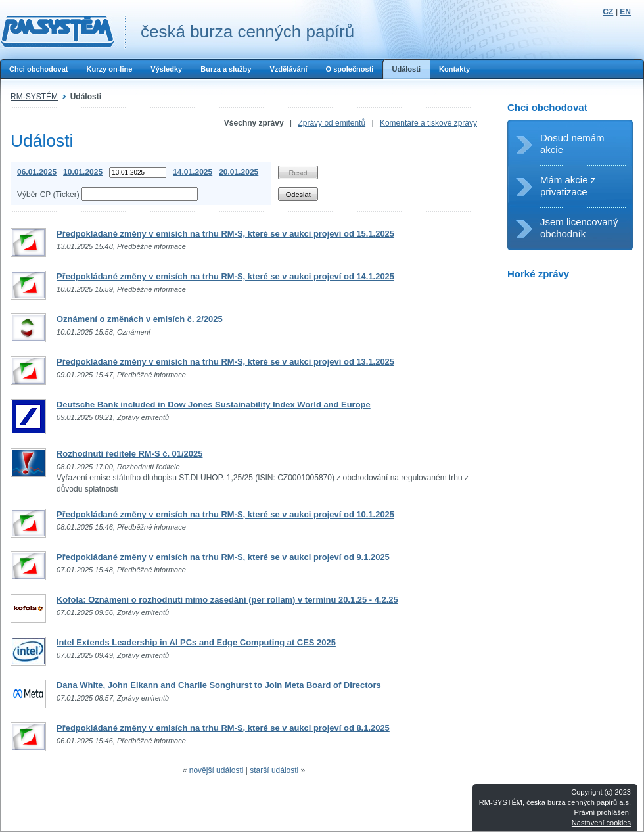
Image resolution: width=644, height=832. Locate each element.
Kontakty (454, 69)
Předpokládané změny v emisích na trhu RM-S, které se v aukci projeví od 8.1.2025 (223, 728)
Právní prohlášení (603, 812)
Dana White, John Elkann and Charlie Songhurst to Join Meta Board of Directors (219, 685)
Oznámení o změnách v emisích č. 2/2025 (140, 319)
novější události (217, 770)
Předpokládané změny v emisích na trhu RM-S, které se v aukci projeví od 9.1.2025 (223, 557)
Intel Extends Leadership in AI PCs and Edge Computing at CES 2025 (196, 642)
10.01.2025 (83, 172)
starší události (274, 770)
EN (625, 12)
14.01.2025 (193, 172)
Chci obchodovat (38, 69)
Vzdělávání (288, 69)
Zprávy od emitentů (332, 123)
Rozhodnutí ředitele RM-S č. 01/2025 (129, 454)
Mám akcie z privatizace (568, 186)
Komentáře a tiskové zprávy (428, 123)
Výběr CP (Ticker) (48, 195)
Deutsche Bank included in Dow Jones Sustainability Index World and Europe (214, 404)
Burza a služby (226, 69)
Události (406, 69)
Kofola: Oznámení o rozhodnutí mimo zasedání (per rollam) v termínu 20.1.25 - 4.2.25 (227, 600)
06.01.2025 (37, 172)
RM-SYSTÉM (34, 97)
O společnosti (349, 69)
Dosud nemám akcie (572, 144)
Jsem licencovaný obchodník (579, 228)
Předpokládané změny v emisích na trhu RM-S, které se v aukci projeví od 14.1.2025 (225, 276)
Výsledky (166, 69)
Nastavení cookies (601, 823)
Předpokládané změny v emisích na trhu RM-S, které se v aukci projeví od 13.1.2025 (225, 362)
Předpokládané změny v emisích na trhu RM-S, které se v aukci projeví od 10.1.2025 (225, 514)
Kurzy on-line (109, 69)
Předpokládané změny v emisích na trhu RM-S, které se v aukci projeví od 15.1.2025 (225, 234)
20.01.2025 (239, 172)
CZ (608, 12)
